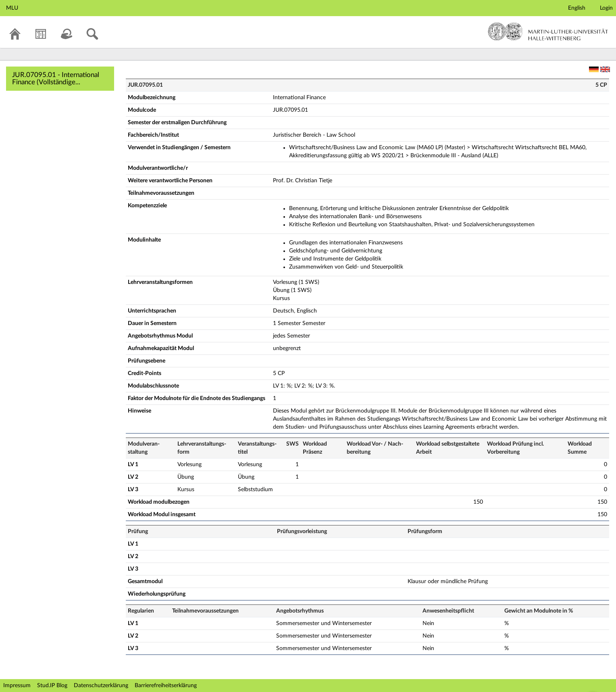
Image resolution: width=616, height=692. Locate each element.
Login (606, 8)
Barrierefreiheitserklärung (166, 686)
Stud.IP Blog (52, 686)
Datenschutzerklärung (101, 686)
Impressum (17, 686)
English (577, 8)
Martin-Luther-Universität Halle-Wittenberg (548, 31)
